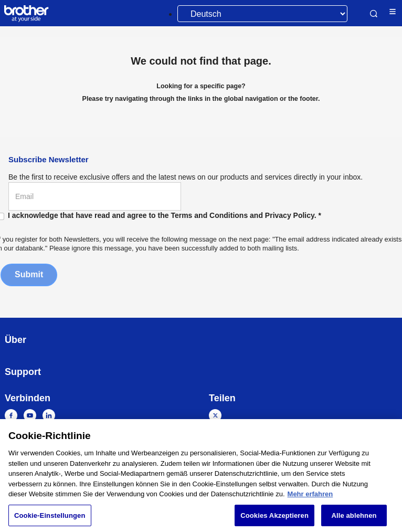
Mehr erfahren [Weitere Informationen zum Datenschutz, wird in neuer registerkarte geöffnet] (310, 498)
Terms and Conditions (209, 215)
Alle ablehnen (354, 519)
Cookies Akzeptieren (274, 519)
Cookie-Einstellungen (50, 519)
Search (374, 14)
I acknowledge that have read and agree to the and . (165, 215)
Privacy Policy (290, 215)
